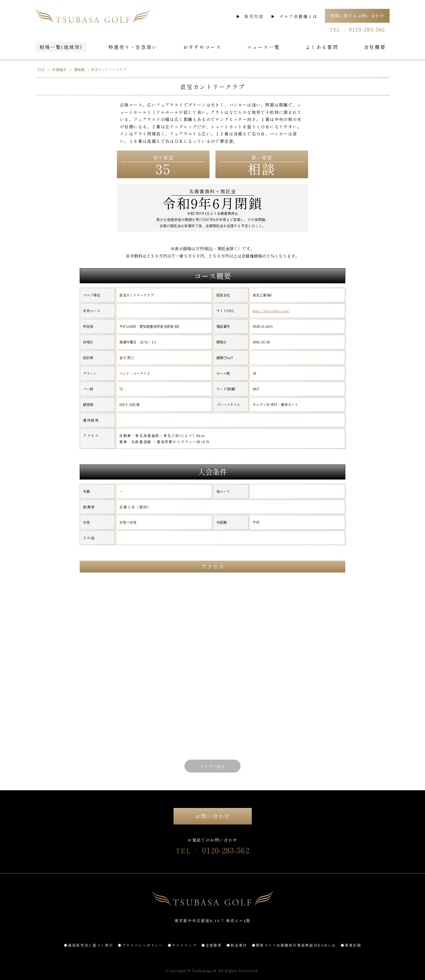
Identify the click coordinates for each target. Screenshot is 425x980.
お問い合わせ (213, 816)
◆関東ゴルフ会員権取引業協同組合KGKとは (294, 945)
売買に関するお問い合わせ (357, 16)
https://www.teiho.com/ (271, 311)
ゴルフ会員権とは (298, 16)
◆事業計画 (351, 945)
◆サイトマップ (182, 945)
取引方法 (254, 16)
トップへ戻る (212, 766)
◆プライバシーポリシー (140, 945)
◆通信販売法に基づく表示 (88, 945)
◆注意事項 (212, 945)
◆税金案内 (237, 945)
